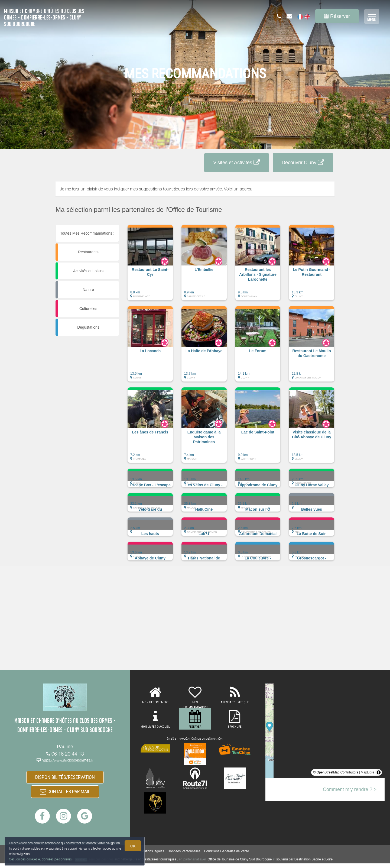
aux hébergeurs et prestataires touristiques (145, 864)
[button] (150, 265)
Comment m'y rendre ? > (350, 789)
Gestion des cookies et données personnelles (41, 859)
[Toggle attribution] (379, 772)
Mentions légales (152, 856)
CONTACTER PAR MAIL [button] (65, 795)
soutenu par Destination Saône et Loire (304, 864)
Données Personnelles (184, 856)
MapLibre (368, 772)
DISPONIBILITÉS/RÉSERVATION (65, 778)
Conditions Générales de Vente (226, 856)
